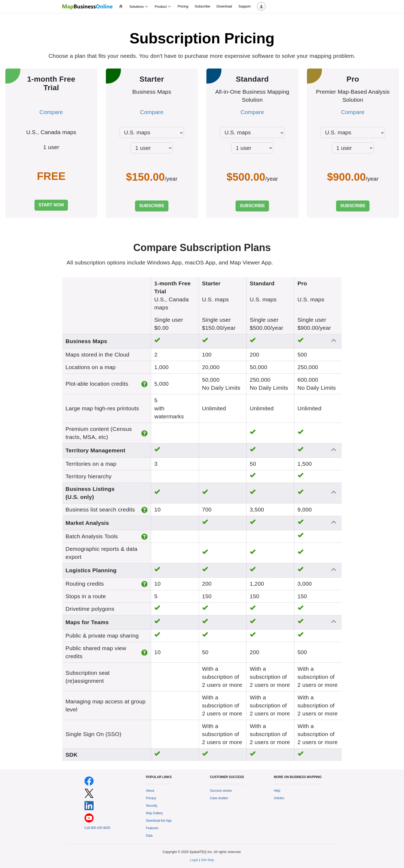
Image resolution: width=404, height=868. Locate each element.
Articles (279, 798)
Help (277, 791)
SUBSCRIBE (152, 206)
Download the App (159, 821)
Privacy (151, 798)
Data (149, 836)
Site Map (207, 860)
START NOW (51, 205)
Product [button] (163, 7)
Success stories (221, 791)
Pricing (183, 6)
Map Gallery (154, 813)
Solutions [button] (139, 7)
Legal (194, 860)
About (150, 791)
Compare (51, 112)
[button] (261, 7)
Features (152, 828)
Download (224, 6)
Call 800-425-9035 (97, 828)
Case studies (219, 798)
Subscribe (202, 6)
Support (245, 6)
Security (152, 806)
